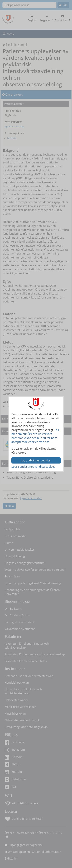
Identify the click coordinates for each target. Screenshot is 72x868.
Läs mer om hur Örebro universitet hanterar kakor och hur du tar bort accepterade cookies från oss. (35, 436)
